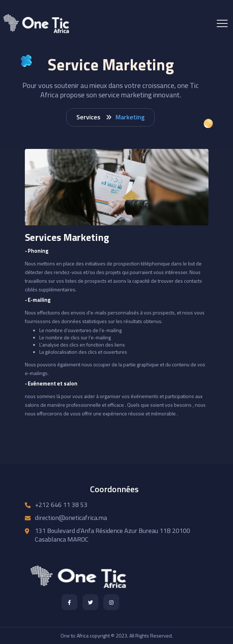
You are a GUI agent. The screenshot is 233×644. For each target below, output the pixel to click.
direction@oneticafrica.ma (71, 518)
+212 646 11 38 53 (61, 505)
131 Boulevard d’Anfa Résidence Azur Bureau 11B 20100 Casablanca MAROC (113, 535)
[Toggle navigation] (222, 23)
